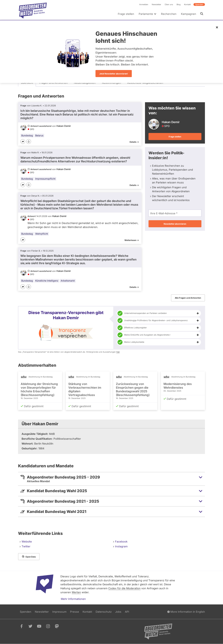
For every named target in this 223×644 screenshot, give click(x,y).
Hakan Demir (64, 126)
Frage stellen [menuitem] (126, 14)
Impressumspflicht (45, 179)
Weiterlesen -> (132, 240)
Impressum (59, 612)
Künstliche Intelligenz (47, 281)
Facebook (121, 542)
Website (27, 542)
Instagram (121, 546)
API (127, 612)
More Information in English (186, 612)
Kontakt (187, 4)
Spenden (199, 4)
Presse (75, 612)
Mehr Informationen (73, 599)
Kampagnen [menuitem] (189, 14)
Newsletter (156, 4)
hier (118, 352)
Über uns (169, 4)
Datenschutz (104, 612)
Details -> (134, 142)
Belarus (39, 135)
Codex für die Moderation (124, 588)
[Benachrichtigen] (29, 142)
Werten (76, 592)
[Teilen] (23, 142)
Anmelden (144, 4)
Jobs (118, 612)
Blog (179, 4)
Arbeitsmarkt (68, 281)
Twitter (26, 546)
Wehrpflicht (42, 234)
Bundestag (27, 135)
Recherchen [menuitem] (169, 14)
